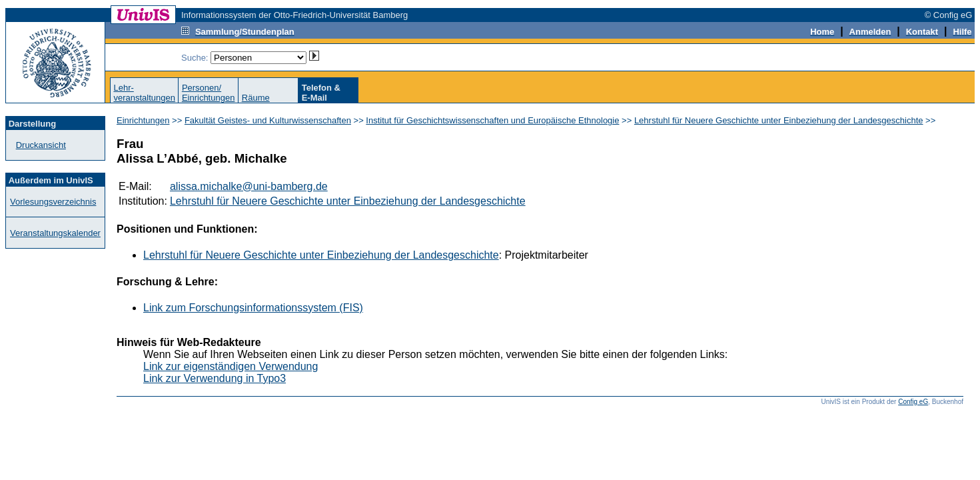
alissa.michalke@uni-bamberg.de (249, 186)
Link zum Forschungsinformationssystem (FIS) (253, 308)
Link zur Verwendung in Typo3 (215, 378)
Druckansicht (41, 145)
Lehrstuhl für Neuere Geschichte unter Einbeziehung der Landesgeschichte (779, 120)
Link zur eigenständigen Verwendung (231, 366)
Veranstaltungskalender (55, 233)
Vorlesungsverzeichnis (53, 202)
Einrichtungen (143, 120)
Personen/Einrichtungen (209, 93)
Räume (256, 98)
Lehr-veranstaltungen (144, 93)
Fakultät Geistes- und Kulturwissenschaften (268, 120)
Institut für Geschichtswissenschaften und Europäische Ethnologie (492, 120)
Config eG (913, 402)
